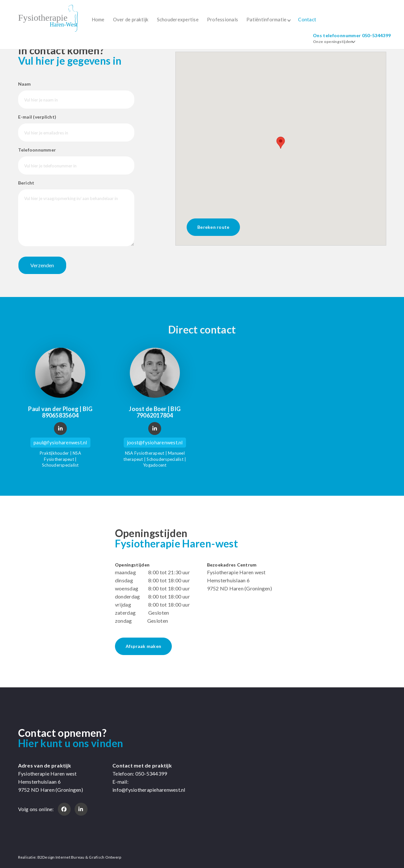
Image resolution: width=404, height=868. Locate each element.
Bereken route (213, 227)
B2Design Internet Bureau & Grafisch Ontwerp (79, 857)
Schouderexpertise (178, 19)
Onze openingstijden (333, 42)
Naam (25, 84)
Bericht (26, 183)
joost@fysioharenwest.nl (155, 442)
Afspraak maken (144, 646)
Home (98, 19)
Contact (307, 19)
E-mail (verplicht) (37, 117)
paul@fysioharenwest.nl (60, 442)
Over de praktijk (131, 19)
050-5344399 (377, 35)
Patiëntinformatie (266, 19)
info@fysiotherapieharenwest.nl (149, 790)
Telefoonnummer (37, 150)
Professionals (223, 19)
